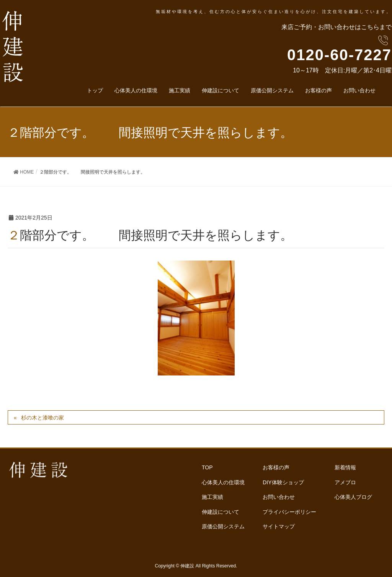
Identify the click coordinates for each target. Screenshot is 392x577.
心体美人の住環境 (223, 481)
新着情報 (345, 467)
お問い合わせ (279, 495)
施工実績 (212, 495)
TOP (207, 467)
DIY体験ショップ (283, 481)
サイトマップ (279, 524)
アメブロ (345, 481)
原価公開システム (223, 524)
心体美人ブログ (353, 495)
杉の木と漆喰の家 (42, 418)
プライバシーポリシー (289, 510)
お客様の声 (276, 467)
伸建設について (220, 510)
